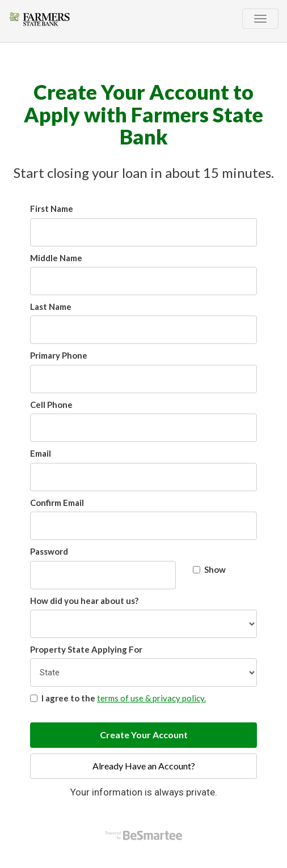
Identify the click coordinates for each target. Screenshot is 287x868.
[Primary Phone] (143, 379)
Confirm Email (57, 503)
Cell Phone (51, 405)
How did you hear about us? (84, 601)
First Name (52, 209)
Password (49, 551)
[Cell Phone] (143, 428)
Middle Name (56, 258)
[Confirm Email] (143, 526)
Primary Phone (59, 355)
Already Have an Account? (144, 766)
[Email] (143, 477)
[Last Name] (143, 330)
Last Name (51, 307)
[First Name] (143, 232)
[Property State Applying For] (143, 673)
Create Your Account (144, 735)
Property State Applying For (86, 649)
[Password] (103, 575)
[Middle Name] (143, 281)
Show (209, 569)
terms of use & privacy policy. (151, 698)
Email (41, 453)
